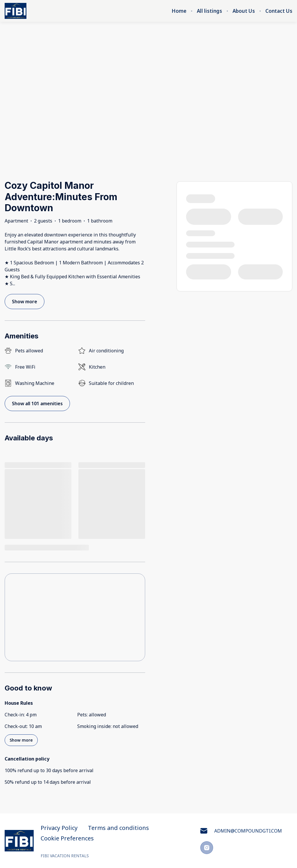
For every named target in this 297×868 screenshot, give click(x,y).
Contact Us (279, 11)
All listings (209, 11)
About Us (244, 11)
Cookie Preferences (67, 838)
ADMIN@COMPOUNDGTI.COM (241, 831)
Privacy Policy (59, 828)
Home (179, 11)
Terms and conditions (118, 828)
